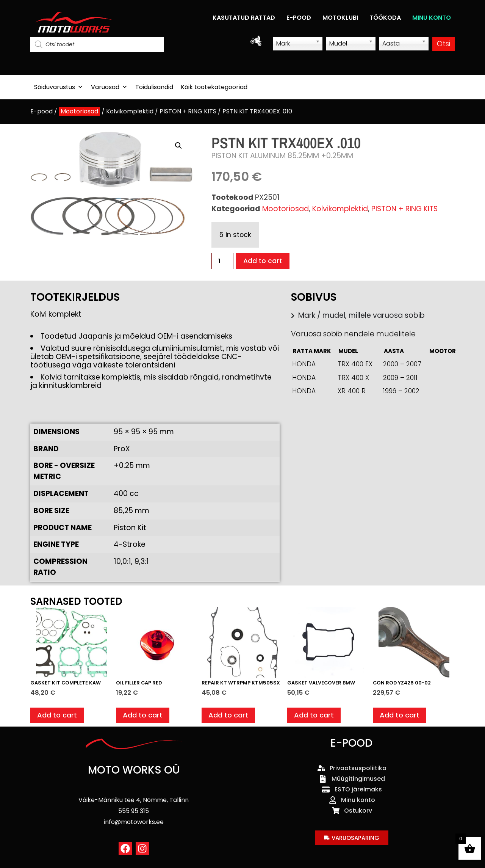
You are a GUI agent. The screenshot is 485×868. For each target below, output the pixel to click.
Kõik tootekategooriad (214, 87)
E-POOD (299, 18)
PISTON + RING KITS (188, 111)
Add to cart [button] (58, 716)
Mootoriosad (79, 111)
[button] (178, 146)
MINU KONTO (432, 18)
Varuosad (109, 87)
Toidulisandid (154, 87)
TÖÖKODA (385, 18)
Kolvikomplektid (130, 111)
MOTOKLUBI (340, 18)
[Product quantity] (222, 261)
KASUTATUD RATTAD (244, 18)
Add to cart (264, 261)
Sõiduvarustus (59, 87)
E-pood (41, 111)
